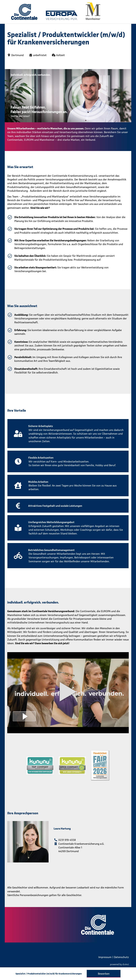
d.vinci (126, 964)
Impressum (105, 957)
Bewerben (104, 974)
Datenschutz (121, 957)
